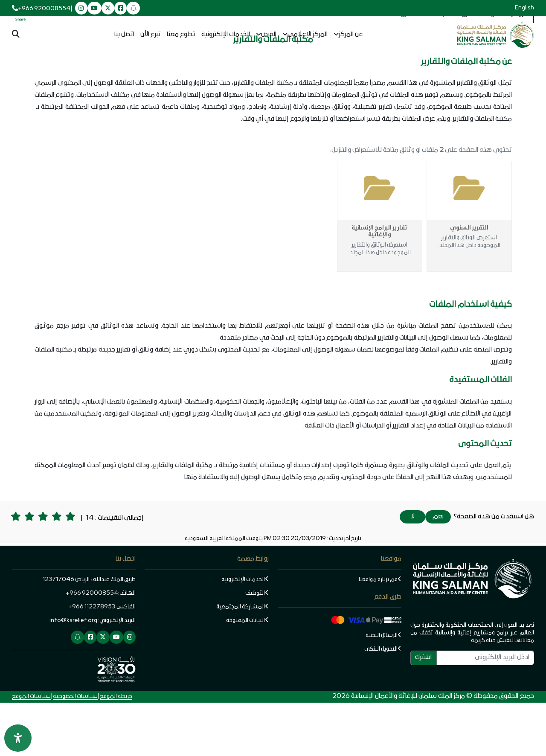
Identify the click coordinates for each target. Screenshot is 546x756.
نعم (438, 570)
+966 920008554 (44, 9)
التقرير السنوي (469, 281)
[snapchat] (133, 9)
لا (413, 570)
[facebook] (121, 9)
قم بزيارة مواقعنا (380, 633)
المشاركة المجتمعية (243, 660)
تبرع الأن (151, 35)
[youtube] (94, 9)
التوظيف (257, 647)
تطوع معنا (181, 35)
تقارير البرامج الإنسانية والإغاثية (379, 285)
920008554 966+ (92, 647)
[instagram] (81, 9)
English (524, 8)
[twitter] (108, 9)
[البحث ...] (16, 35)
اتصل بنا (124, 35)
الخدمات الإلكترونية (226, 35)
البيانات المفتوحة (247, 674)
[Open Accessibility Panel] (18, 738)
